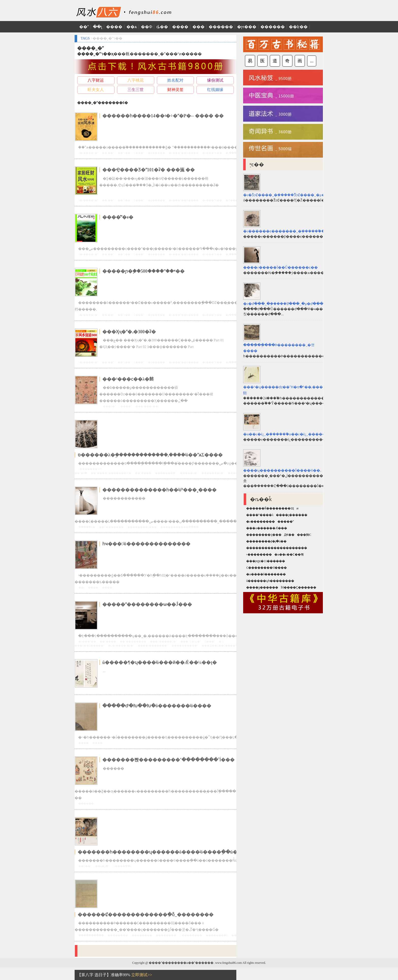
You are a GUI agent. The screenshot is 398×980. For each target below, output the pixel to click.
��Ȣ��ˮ (85, 866)
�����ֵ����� (91, 935)
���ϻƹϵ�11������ (266, 561)
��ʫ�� (298, 27)
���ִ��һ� (87, 527)
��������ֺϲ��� (142, 527)
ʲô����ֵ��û (122, 866)
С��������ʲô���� (267, 568)
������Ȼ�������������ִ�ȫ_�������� (146, 915)
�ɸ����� (156, 153)
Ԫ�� (289, 535)
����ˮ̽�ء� (118, 217)
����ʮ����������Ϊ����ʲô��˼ (282, 470)
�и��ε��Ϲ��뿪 (289, 554)
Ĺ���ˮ (139, 153)
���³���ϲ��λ (147, 406)
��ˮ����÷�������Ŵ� (111, 473)
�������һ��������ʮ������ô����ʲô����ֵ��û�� (160, 852)
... (312, 61)
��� (198, 27)
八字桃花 (136, 80)
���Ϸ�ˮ (109, 406)
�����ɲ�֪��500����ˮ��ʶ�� (143, 271)
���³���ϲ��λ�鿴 (128, 379)
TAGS (85, 38)
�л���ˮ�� (87, 642)
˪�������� (259, 554)
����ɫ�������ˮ (153, 646)
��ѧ (132, 27)
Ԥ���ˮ (210, 642)
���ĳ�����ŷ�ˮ (163, 642)
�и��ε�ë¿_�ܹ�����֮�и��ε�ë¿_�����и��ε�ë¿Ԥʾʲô (296, 434)
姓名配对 (175, 80)
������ (221, 27)
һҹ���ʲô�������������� (146, 544)
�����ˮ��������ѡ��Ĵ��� (147, 604)
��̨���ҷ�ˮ (189, 473)
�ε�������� (261, 522)
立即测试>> (142, 975)
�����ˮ (286, 522)
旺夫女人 (96, 90)
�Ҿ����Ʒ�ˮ (236, 200)
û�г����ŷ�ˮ (88, 153)
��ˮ (84, 27)
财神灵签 (175, 90)
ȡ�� (162, 27)
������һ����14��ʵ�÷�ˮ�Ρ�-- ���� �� (163, 116)
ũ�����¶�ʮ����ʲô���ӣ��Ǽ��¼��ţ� (160, 662)
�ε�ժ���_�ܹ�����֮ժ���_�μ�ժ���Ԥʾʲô (286, 304)
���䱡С (304, 535)
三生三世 (136, 90)
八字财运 (96, 80)
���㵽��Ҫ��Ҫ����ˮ (219, 646)
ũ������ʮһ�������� (270, 581)
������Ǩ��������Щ (270, 508)
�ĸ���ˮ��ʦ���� (184, 153)
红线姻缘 (215, 90)
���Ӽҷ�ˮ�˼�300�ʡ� (129, 332)
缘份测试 (215, 80)
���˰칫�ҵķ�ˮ (191, 642)
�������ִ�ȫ (217, 935)
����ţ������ (292, 515)
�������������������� (277, 548)
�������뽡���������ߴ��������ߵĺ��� (168, 760)
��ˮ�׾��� (108, 642)
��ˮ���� (143, 473)
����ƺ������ (262, 587)
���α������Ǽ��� (267, 528)
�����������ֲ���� (179, 527)
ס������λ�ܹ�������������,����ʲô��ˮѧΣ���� (150, 455)
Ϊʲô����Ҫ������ (298, 587)
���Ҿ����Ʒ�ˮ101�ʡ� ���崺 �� (148, 170)
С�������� (191, 935)
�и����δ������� (266, 574)
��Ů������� (111, 527)
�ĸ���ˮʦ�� (212, 153)
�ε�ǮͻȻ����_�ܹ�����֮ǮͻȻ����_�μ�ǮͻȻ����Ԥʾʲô (297, 195)
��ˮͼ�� (124, 153)
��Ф (147, 27)
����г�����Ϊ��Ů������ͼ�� (280, 267)
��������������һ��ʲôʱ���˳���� (159, 490)
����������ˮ (185, 646)
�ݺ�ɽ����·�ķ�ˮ (121, 646)
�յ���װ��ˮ (235, 153)
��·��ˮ (108, 153)
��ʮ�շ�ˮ (102, 866)
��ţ (81, 588)
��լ (97, 27)
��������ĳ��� (264, 535)
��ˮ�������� (133, 642)
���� (114, 27)
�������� (118, 935)
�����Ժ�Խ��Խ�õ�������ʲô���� (157, 706)
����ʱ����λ (260, 515)
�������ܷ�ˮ (166, 473)
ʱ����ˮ (126, 406)
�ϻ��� (247, 27)
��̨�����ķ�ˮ (213, 473)
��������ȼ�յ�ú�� (266, 541)
